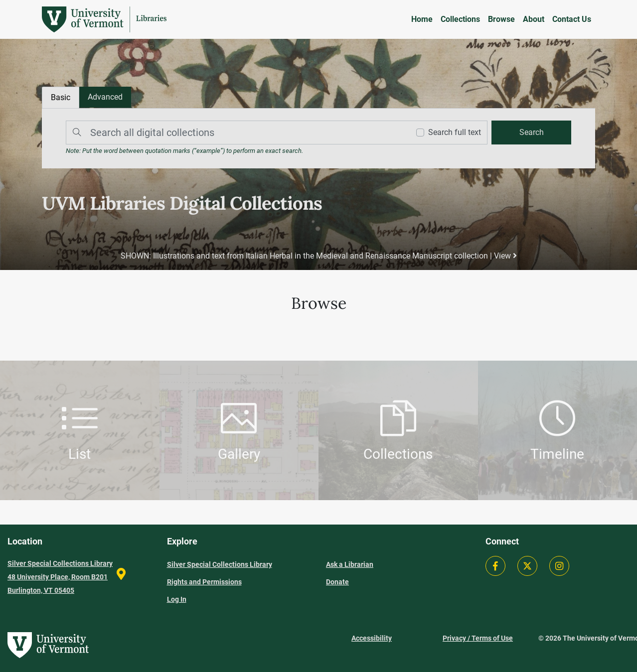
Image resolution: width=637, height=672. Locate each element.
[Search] (235, 133)
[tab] (105, 97)
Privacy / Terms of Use (478, 638)
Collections (460, 19)
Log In (177, 599)
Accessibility (372, 638)
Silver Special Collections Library (220, 564)
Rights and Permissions (204, 582)
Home (422, 19)
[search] (531, 133)
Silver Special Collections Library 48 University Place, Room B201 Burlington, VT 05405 (60, 577)
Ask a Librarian (350, 564)
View (505, 256)
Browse (501, 19)
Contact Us (572, 19)
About (534, 19)
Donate (337, 582)
